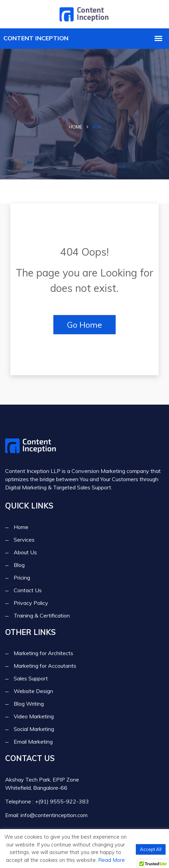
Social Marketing (34, 729)
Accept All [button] (151, 849)
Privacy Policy (31, 603)
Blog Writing (29, 704)
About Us (25, 552)
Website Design (33, 691)
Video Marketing (34, 716)
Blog (19, 565)
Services (24, 540)
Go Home (84, 325)
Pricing (22, 578)
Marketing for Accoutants (45, 666)
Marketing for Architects (43, 653)
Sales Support (31, 678)
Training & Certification (42, 615)
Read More (112, 860)
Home (76, 127)
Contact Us (28, 590)
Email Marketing (33, 742)
